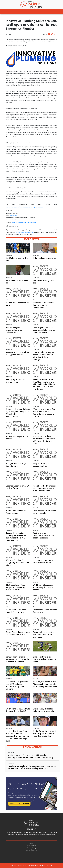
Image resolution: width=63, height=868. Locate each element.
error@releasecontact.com (25, 232)
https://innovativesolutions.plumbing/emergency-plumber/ (25, 207)
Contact (31, 843)
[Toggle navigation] (6, 12)
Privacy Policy (31, 848)
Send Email (13, 215)
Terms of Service (31, 850)
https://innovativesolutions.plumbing (24, 222)
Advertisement (32, 845)
